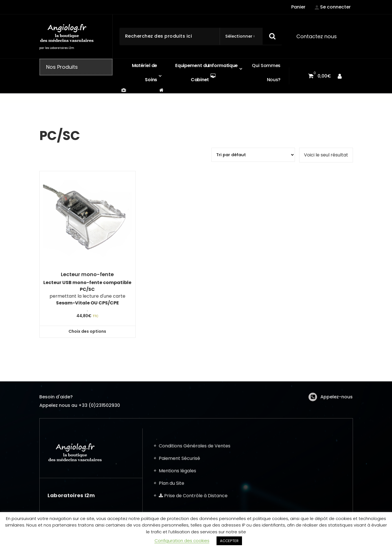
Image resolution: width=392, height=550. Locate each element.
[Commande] (253, 155)
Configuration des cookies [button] (182, 541)
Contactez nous (317, 36)
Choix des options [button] (87, 331)
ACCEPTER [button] (229, 541)
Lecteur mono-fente (87, 274)
